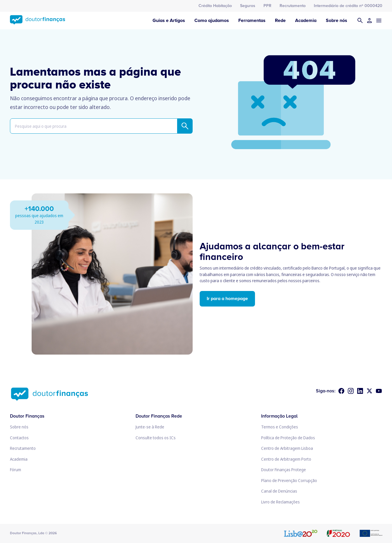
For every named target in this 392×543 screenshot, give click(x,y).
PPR (267, 6)
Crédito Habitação (215, 6)
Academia (306, 21)
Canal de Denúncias (279, 491)
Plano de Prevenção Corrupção (289, 480)
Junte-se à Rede (150, 427)
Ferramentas (252, 21)
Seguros (248, 6)
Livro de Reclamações (280, 502)
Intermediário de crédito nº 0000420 (348, 6)
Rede (280, 21)
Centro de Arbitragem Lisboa (287, 448)
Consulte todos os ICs (156, 438)
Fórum (16, 470)
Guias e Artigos (169, 21)
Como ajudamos (212, 21)
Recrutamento (293, 6)
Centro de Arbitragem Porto (286, 459)
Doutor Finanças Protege (284, 470)
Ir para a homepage (227, 299)
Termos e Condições (280, 427)
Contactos (19, 438)
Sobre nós (337, 21)
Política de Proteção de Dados (288, 438)
